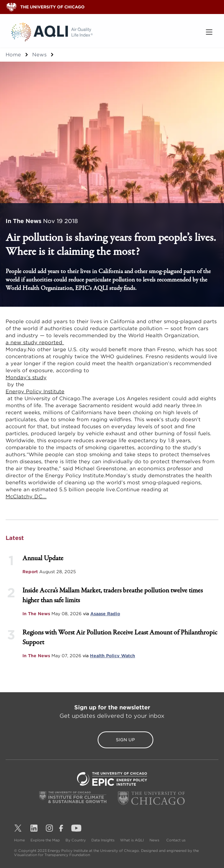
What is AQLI (132, 840)
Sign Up (112, 740)
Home (13, 55)
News (39, 55)
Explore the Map (45, 840)
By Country (76, 840)
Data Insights (103, 840)
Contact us (176, 840)
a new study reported (35, 342)
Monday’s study (26, 377)
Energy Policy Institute (35, 391)
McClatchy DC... (26, 497)
